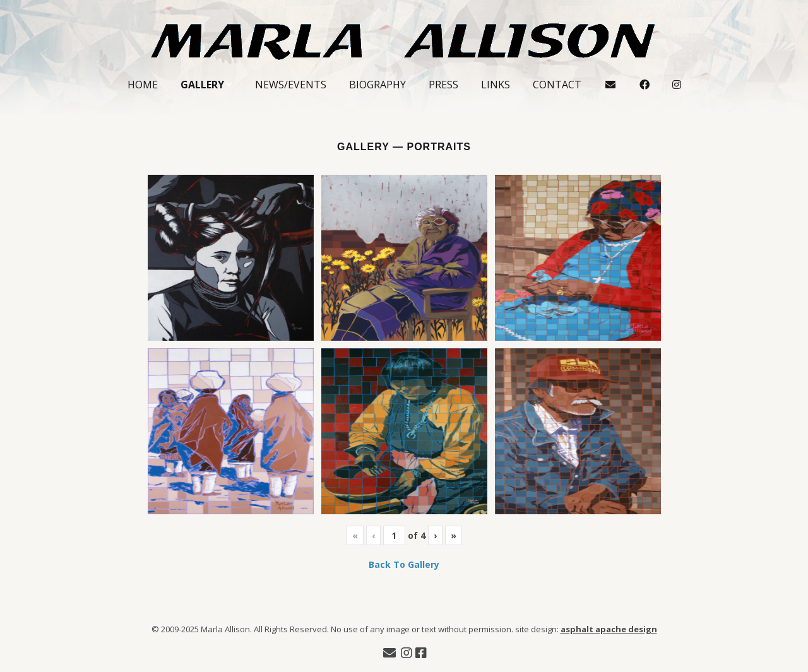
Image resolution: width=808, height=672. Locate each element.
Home (143, 85)
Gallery (202, 85)
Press (443, 85)
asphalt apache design (609, 629)
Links (496, 85)
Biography (377, 85)
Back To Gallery (404, 564)
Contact (557, 85)
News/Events (291, 85)
